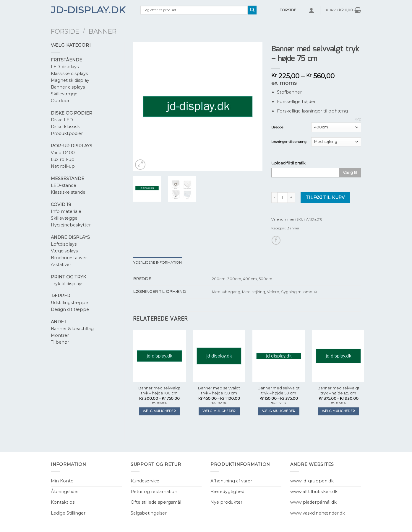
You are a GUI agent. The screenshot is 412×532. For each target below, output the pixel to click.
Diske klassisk (65, 127)
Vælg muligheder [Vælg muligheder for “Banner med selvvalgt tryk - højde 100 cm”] (159, 411)
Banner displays (68, 87)
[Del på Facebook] (276, 240)
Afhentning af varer (231, 481)
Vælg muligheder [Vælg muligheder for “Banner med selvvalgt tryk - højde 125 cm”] (339, 411)
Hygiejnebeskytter (71, 225)
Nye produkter (226, 502)
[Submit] (252, 10)
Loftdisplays (64, 244)
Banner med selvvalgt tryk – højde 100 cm (159, 390)
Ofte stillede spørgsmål (156, 502)
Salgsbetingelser (149, 513)
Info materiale (66, 211)
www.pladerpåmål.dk (313, 502)
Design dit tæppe (70, 309)
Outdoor (60, 101)
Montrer (60, 335)
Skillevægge (64, 94)
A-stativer (61, 265)
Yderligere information (158, 262)
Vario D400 (63, 153)
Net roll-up (63, 166)
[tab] (158, 262)
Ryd (358, 119)
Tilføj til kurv (325, 198)
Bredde (277, 127)
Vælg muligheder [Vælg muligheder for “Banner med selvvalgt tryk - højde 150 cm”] (219, 411)
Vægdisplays (64, 251)
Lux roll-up (63, 159)
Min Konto (62, 481)
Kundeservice (145, 481)
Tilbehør (60, 342)
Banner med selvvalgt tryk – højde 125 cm (338, 390)
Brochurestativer (69, 258)
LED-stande (64, 185)
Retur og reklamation (154, 492)
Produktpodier (67, 133)
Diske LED (62, 120)
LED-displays (65, 67)
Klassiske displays (69, 74)
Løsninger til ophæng (289, 142)
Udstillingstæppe (69, 303)
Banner (103, 31)
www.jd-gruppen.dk (312, 481)
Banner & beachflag (72, 329)
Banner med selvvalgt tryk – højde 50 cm (279, 390)
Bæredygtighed (227, 492)
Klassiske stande (68, 192)
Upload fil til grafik (288, 163)
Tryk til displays (67, 284)
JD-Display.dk (88, 10)
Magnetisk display (70, 80)
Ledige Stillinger (68, 513)
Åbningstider (65, 492)
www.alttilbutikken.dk (314, 492)
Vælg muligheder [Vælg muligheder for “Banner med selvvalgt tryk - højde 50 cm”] (279, 411)
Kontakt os (63, 502)
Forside (65, 31)
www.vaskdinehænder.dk (318, 513)
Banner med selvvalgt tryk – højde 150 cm (219, 390)
